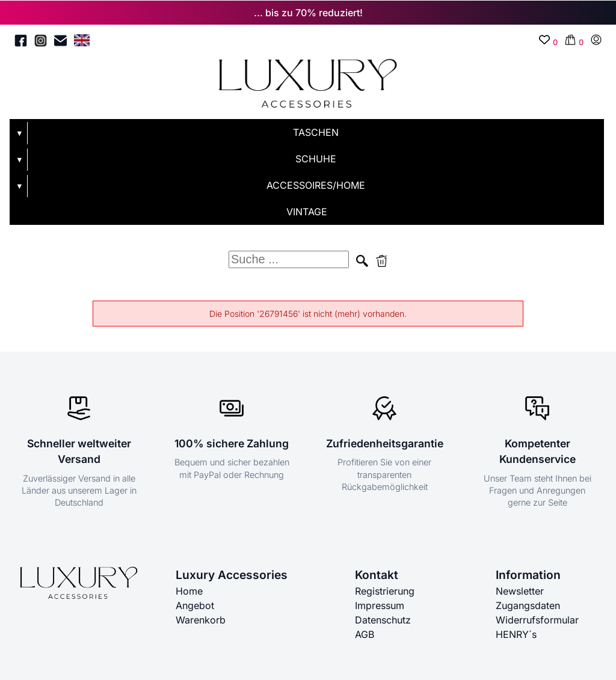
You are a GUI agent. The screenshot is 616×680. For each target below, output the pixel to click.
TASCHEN (316, 132)
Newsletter (520, 591)
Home (189, 591)
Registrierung (385, 591)
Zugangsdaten (528, 605)
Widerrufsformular (537, 620)
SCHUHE (316, 159)
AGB (365, 634)
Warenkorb (201, 620)
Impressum (380, 605)
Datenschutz (383, 620)
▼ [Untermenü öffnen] (20, 133)
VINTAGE (307, 212)
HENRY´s (516, 634)
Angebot (195, 605)
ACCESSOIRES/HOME (316, 185)
